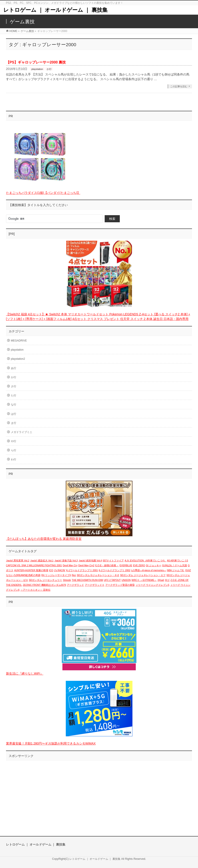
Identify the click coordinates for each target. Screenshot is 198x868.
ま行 (14, 423)
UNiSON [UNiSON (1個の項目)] (126, 580)
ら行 (14, 450)
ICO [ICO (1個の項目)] (51, 570)
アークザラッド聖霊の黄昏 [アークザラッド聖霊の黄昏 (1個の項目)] (120, 585)
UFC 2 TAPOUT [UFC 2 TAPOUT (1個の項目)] (112, 580)
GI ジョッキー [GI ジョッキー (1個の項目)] (154, 565)
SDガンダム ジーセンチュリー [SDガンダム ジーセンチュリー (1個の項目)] (46, 580)
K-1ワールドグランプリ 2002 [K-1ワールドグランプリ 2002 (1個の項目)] (114, 570)
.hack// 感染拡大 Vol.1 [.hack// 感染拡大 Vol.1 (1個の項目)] (42, 560)
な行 (14, 405)
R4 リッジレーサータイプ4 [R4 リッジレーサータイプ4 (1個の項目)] (56, 575)
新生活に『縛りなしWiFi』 (25, 673)
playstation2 (18, 359)
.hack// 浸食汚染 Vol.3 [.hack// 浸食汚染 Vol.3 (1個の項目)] (66, 560)
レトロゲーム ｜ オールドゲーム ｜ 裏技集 (55, 10)
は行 (14, 414)
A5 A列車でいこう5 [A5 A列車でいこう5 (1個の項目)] (178, 560)
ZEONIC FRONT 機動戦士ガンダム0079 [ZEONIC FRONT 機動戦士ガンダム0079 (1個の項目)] (44, 585)
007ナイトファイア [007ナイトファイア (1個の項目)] (113, 560)
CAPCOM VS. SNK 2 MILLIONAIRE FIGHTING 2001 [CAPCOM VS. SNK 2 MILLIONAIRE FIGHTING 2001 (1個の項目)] (34, 565)
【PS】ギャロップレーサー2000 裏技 (36, 62)
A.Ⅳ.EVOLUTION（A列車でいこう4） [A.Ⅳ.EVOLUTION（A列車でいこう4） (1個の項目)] (145, 560)
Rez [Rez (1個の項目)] (74, 575)
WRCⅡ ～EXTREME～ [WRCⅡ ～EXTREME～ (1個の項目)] (144, 580)
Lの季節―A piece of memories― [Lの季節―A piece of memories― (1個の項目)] (149, 570)
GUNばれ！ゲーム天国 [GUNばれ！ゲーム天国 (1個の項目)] (175, 565)
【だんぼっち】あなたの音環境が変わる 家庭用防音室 (44, 539)
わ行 (14, 459)
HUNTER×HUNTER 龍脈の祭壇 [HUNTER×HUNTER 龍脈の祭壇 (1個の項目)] (31, 570)
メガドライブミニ (22, 432)
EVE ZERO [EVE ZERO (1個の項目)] (139, 565)
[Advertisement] (99, 794)
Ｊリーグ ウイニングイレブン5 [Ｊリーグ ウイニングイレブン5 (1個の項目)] (152, 585)
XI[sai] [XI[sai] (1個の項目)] (161, 580)
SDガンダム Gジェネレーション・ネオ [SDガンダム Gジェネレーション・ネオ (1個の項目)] (98, 575)
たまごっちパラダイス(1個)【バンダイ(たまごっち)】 (43, 193)
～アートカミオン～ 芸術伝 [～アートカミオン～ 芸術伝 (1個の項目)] (35, 590)
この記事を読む (179, 86)
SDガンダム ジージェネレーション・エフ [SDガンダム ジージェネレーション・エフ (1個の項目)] (143, 575)
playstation (37, 69)
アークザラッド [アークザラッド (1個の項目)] (75, 585)
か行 (49, 69)
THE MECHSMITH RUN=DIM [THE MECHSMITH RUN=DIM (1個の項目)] (87, 580)
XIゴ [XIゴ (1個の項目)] (167, 580)
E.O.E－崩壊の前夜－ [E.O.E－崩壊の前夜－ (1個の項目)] (107, 565)
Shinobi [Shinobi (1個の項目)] (67, 580)
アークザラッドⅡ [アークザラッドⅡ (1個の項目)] (95, 585)
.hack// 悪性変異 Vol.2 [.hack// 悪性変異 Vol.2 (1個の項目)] (18, 560)
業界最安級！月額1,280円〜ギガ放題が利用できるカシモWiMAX (51, 743)
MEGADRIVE (19, 341)
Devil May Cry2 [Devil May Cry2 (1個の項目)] (86, 565)
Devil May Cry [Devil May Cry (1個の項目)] (70, 565)
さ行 (14, 386)
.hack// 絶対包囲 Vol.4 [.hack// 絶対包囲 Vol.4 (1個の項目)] (90, 560)
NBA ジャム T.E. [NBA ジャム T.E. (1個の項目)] (176, 570)
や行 (14, 441)
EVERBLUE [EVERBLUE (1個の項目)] (126, 565)
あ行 (14, 368)
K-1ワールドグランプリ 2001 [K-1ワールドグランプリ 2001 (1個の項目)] (82, 570)
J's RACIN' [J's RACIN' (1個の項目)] (60, 570)
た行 (14, 395)
